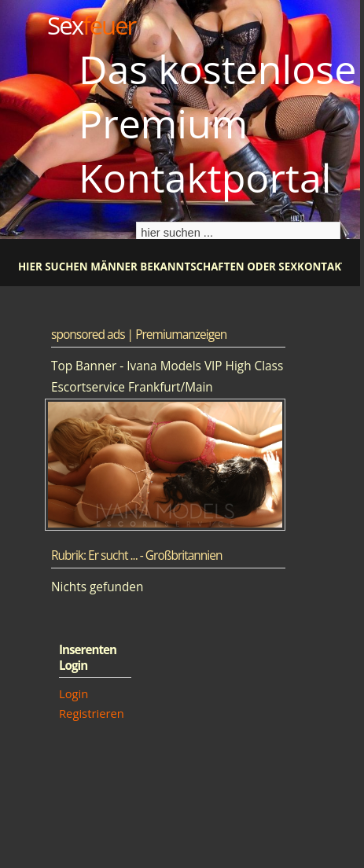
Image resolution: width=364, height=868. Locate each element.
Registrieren (92, 713)
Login (74, 693)
